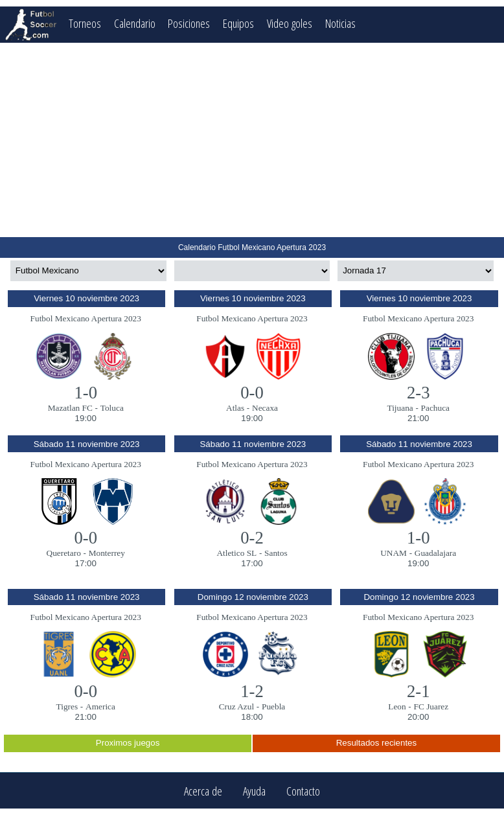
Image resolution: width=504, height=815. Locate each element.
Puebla (273, 706)
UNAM (394, 553)
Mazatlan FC (70, 408)
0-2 (252, 538)
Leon (397, 706)
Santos (276, 553)
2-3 (418, 393)
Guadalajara (435, 553)
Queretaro (64, 553)
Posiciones (189, 23)
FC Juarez (431, 706)
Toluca (112, 408)
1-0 (86, 393)
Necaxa (265, 408)
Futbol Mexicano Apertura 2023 (86, 318)
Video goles (290, 23)
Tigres (67, 706)
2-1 (418, 691)
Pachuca (435, 408)
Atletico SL (236, 553)
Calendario (135, 23)
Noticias (340, 23)
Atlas (235, 408)
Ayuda (254, 791)
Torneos (85, 23)
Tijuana (400, 408)
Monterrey (107, 553)
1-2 (252, 691)
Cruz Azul (236, 706)
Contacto (303, 791)
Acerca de (203, 791)
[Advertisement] (252, 140)
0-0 (252, 393)
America (100, 706)
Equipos (238, 23)
